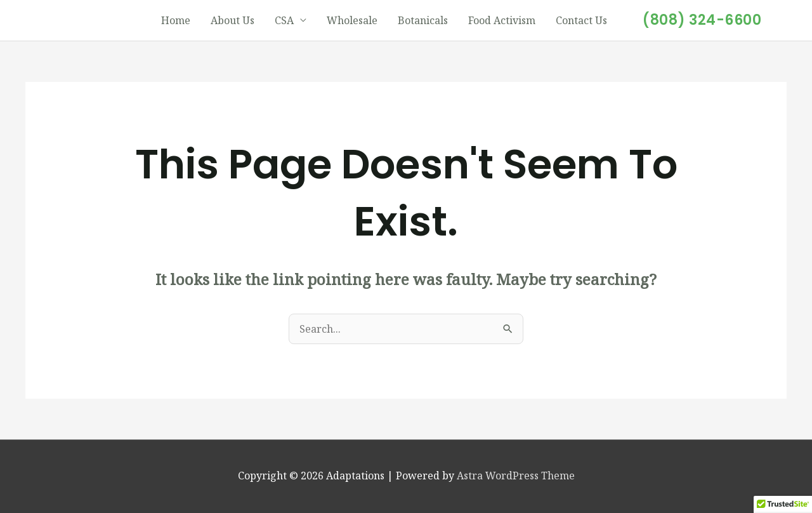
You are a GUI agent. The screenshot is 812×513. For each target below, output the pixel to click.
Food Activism (502, 20)
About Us (232, 20)
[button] (702, 20)
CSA (284, 20)
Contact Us (581, 20)
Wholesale (352, 20)
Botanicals (423, 20)
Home (176, 20)
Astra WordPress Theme (516, 476)
